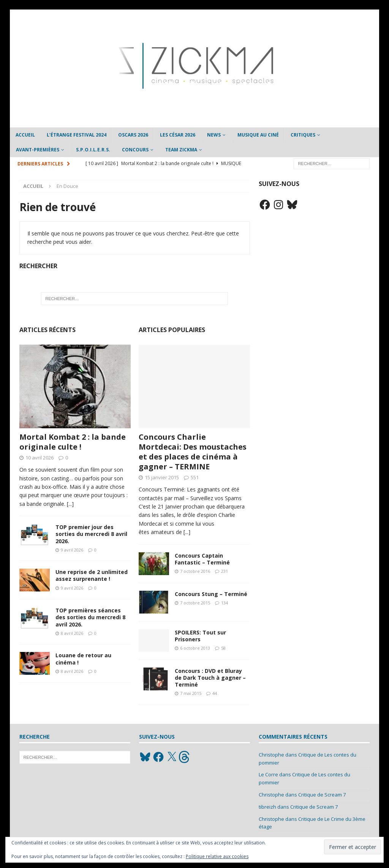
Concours (135, 150)
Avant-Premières (38, 150)
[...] (70, 504)
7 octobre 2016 (195, 571)
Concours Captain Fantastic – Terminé (202, 559)
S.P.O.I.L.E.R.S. (93, 150)
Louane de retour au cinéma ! (83, 659)
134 (225, 603)
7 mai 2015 (191, 693)
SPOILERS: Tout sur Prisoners (200, 636)
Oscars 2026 (133, 135)
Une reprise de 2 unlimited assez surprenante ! (92, 575)
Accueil (25, 135)
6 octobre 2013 (195, 648)
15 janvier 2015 (162, 477)
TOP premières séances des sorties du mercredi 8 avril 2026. (90, 617)
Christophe (271, 755)
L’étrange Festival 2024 (77, 135)
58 (223, 648)
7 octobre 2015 (195, 603)
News (214, 135)
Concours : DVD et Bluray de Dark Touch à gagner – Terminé (210, 678)
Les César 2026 (178, 135)
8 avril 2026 (72, 633)
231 (225, 571)
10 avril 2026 (40, 458)
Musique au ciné (258, 135)
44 (215, 693)
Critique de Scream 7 (322, 795)
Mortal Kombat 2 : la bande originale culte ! (73, 442)
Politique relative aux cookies (217, 856)
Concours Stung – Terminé (211, 594)
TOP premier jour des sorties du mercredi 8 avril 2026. (91, 534)
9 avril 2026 (72, 550)
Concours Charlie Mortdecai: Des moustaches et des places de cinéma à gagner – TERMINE (193, 452)
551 (195, 477)
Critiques (303, 135)
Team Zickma (181, 150)
